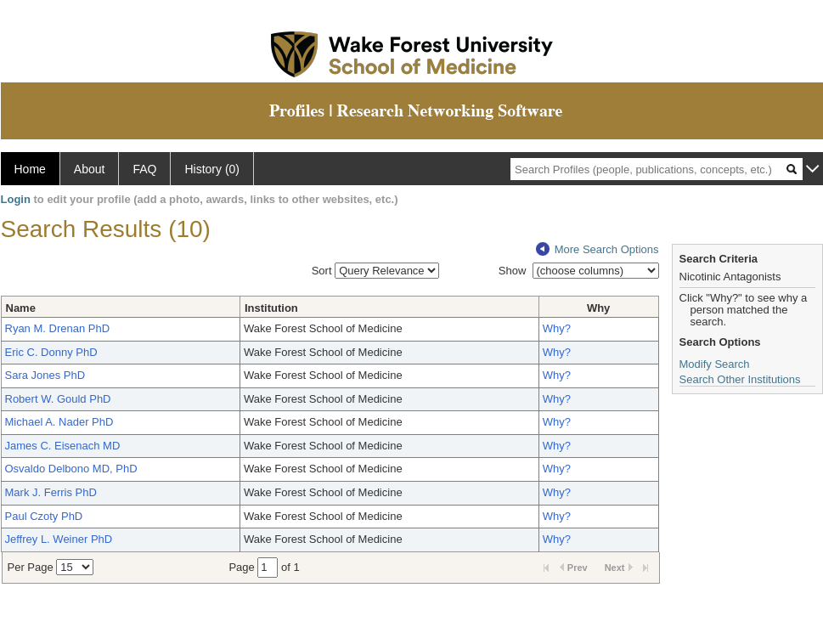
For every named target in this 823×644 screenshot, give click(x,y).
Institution (271, 308)
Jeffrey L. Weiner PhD (59, 539)
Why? (557, 328)
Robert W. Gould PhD (58, 399)
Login (16, 199)
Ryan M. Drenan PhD (58, 328)
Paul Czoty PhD (44, 516)
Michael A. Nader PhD (59, 422)
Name (21, 308)
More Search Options (598, 249)
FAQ (144, 169)
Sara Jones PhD (45, 375)
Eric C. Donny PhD (51, 352)
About (90, 169)
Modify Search (715, 364)
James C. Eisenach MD (63, 446)
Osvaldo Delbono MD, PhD (71, 469)
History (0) (212, 169)
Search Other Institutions (740, 379)
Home (30, 169)
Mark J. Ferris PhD (51, 492)
